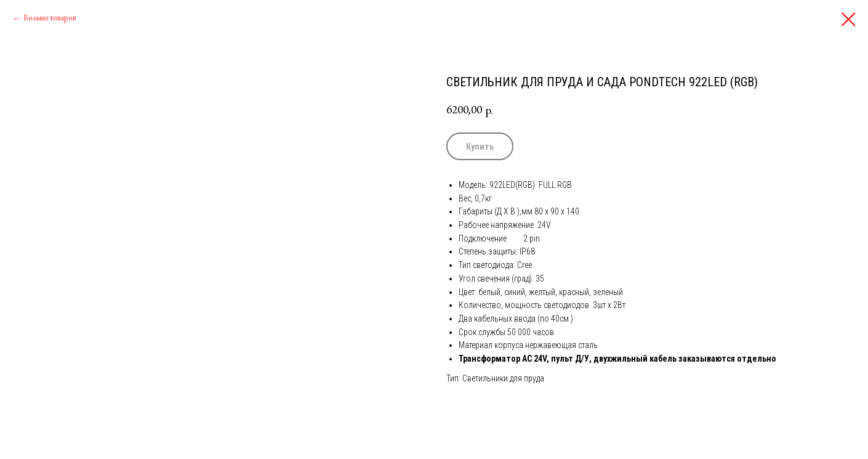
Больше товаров (50, 18)
